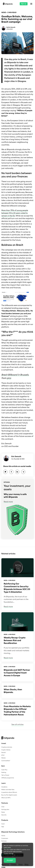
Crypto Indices (6, 750)
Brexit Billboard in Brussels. (15, 375)
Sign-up (24, 4)
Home (3, 836)
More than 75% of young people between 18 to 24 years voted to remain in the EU (15, 213)
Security (4, 815)
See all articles (17, 725)
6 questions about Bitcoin (9, 792)
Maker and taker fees (8, 790)
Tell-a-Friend (5, 775)
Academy (4, 787)
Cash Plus (4, 770)
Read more (8, 502)
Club (3, 807)
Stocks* (4, 753)
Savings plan (5, 810)
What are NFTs (6, 798)
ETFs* (3, 755)
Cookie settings (9, 854)
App (3, 827)
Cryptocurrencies (7, 747)
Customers (5, 838)
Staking (4, 772)
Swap (3, 812)
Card (3, 824)
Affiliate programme (8, 778)
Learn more (7, 848)
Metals (3, 758)
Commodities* (6, 761)
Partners (4, 841)
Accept (10, 860)
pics (9, 378)
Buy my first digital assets (9, 795)
